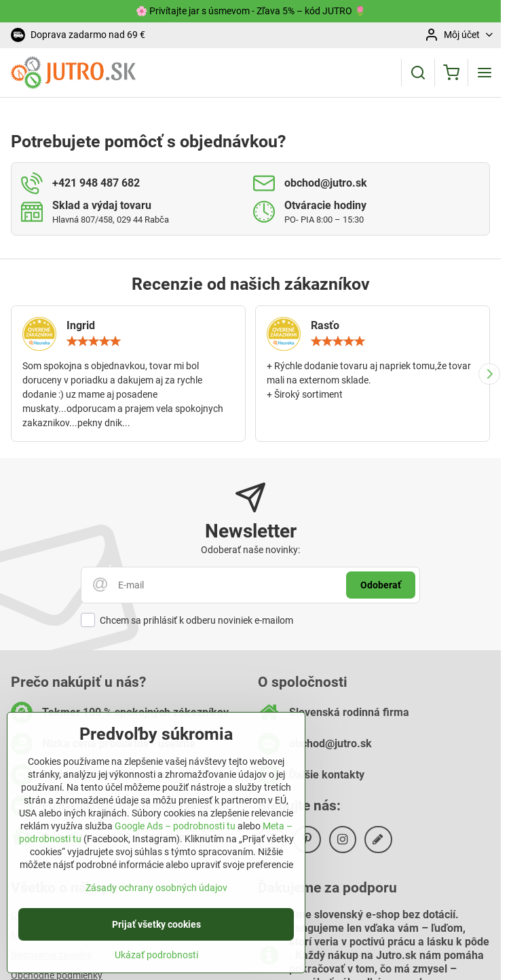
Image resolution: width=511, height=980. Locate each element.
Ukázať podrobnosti (156, 964)
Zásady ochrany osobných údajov (156, 897)
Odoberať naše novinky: (250, 550)
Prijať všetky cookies (156, 933)
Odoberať (381, 585)
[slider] (94, 341)
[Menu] (485, 73)
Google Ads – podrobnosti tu (175, 835)
